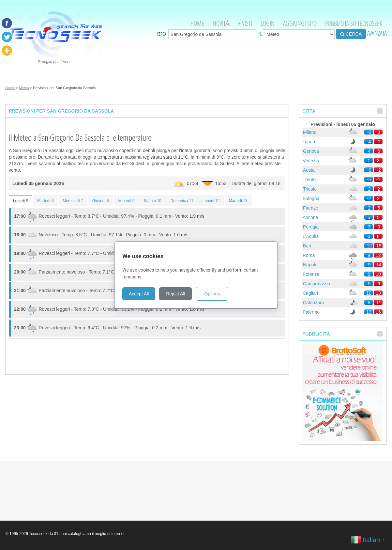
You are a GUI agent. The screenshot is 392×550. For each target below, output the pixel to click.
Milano (310, 132)
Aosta (309, 170)
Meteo (24, 88)
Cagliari (310, 293)
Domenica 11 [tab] (182, 201)
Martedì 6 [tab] (45, 201)
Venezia (311, 161)
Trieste (310, 189)
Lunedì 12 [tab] (211, 201)
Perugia (311, 227)
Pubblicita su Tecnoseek (354, 23)
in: (296, 34)
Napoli (309, 265)
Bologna (311, 198)
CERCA (351, 34)
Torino (309, 142)
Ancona (310, 217)
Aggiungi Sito (300, 23)
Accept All (139, 294)
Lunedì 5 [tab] (21, 201)
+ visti (245, 23)
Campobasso (317, 284)
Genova (311, 151)
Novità (221, 23)
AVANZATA (377, 33)
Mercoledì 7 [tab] (73, 201)
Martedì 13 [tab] (238, 201)
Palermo (311, 312)
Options (212, 294)
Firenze (311, 208)
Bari (307, 246)
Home (197, 23)
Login (268, 23)
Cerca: (207, 34)
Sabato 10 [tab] (152, 201)
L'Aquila (311, 236)
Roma (309, 255)
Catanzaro (314, 303)
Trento (309, 180)
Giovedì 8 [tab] (101, 201)
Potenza (311, 274)
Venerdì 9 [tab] (126, 201)
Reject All (175, 294)
